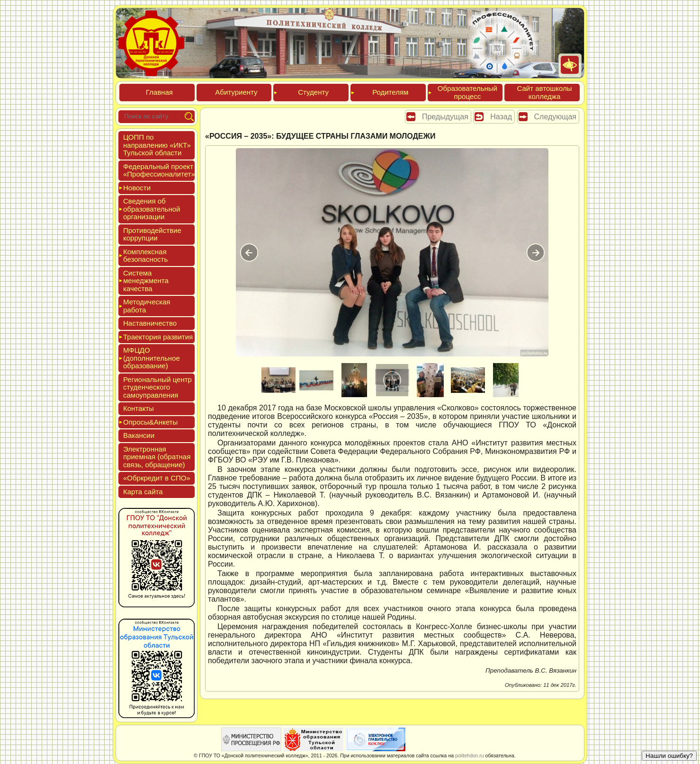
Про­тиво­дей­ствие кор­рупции (152, 234)
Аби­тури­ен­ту (236, 92)
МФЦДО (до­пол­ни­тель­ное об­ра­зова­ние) (152, 358)
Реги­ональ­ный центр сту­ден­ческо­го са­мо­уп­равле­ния (157, 387)
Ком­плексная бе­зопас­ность (145, 256)
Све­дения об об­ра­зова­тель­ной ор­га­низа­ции (152, 209)
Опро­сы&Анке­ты (150, 422)
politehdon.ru (470, 755)
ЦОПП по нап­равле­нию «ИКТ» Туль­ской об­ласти (157, 145)
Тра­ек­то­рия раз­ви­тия (158, 337)
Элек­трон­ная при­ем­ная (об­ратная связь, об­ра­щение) (157, 457)
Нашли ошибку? (669, 756)
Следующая (556, 117)
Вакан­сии (139, 435)
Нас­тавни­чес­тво (150, 323)
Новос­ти (137, 188)
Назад (501, 117)
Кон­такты (139, 408)
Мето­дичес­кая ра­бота (147, 306)
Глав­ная (159, 92)
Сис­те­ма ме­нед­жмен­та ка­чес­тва (146, 281)
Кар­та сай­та (143, 492)
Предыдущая (445, 117)
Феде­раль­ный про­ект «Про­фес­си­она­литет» (159, 170)
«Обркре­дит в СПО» (157, 478)
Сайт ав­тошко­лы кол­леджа (544, 92)
